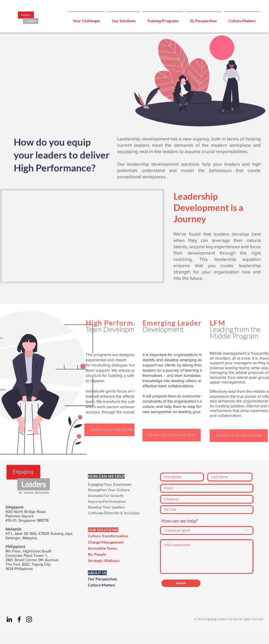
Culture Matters (101, 585)
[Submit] (181, 583)
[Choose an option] (207, 530)
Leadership (197, 196)
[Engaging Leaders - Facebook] (19, 619)
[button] (86, 18)
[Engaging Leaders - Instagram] (29, 619)
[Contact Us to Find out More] (112, 430)
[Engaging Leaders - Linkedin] (9, 619)
